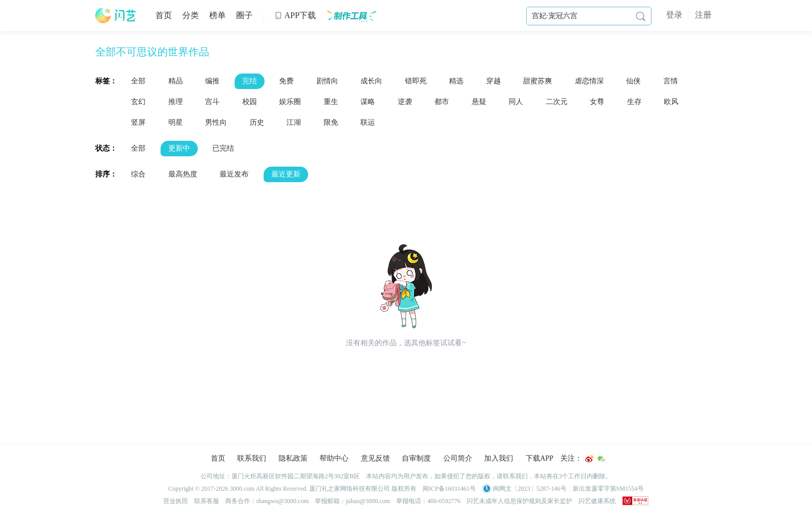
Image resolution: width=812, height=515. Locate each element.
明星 (176, 122)
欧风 (671, 102)
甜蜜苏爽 (538, 81)
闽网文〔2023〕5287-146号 (524, 489)
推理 (176, 102)
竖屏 (138, 122)
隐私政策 (293, 458)
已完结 (223, 148)
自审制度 (416, 458)
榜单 (218, 15)
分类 (191, 15)
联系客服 (207, 501)
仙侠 (633, 81)
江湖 (294, 122)
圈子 (244, 15)
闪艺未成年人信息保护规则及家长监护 (519, 501)
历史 (257, 122)
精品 (176, 81)
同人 (516, 102)
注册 (703, 15)
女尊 (597, 102)
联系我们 (252, 458)
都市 (442, 102)
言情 (671, 81)
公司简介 (458, 458)
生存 (634, 102)
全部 (138, 81)
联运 (368, 122)
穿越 (494, 81)
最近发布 (234, 174)
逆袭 (405, 102)
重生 (331, 102)
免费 (286, 81)
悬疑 (479, 102)
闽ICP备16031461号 (449, 489)
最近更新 (286, 174)
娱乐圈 (290, 102)
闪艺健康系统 (597, 501)
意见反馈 (375, 458)
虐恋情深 (589, 81)
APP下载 (295, 15)
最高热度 (183, 174)
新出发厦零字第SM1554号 (608, 489)
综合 (138, 174)
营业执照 (176, 501)
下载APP (540, 458)
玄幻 (138, 102)
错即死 (416, 81)
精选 (456, 81)
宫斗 (212, 102)
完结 (250, 81)
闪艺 (116, 16)
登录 (674, 15)
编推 (212, 81)
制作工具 (351, 16)
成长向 (371, 81)
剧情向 (327, 81)
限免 (331, 122)
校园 (250, 102)
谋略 (368, 102)
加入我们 (499, 458)
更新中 (179, 148)
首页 (164, 15)
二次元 (557, 102)
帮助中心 (334, 458)
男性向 (216, 122)
